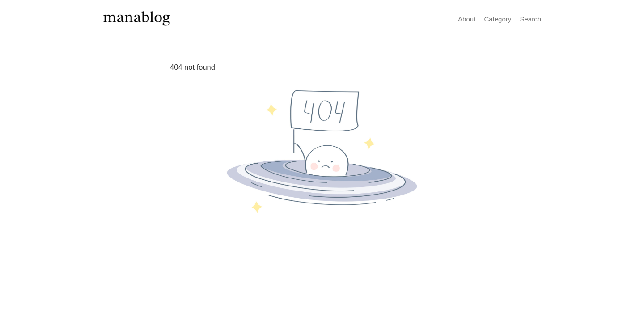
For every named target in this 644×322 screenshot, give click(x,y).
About (467, 19)
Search (530, 19)
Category (498, 19)
